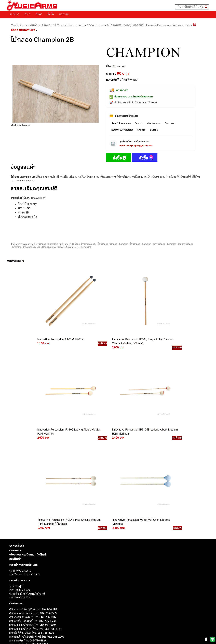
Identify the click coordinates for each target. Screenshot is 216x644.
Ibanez (13, 623)
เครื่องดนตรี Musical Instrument (62, 25)
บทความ (64, 14)
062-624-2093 (50, 498)
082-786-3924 (38, 529)
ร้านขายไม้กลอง (89, 244)
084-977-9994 (48, 514)
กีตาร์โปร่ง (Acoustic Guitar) (25, 589)
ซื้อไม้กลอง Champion (140, 244)
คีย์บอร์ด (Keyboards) (21, 593)
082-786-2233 (59, 541)
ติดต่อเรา (15, 439)
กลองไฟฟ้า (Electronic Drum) (25, 604)
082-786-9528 (40, 533)
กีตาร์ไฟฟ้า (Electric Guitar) (24, 585)
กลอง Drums (95, 25)
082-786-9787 (48, 537)
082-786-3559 (48, 502)
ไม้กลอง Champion (119, 244)
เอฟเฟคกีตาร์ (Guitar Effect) (24, 600)
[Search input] (190, 7)
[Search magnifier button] (206, 7)
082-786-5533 (47, 509)
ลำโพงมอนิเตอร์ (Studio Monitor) (27, 612)
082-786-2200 (56, 525)
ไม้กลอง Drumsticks (48, 244)
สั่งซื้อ (51, 14)
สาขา (28, 14)
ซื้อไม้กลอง (103, 244)
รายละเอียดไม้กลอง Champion (38, 247)
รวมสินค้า (15, 447)
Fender (13, 615)
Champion (119, 66)
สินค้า (39, 14)
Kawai (13, 627)
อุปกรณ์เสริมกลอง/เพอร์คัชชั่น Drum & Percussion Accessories (148, 25)
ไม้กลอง (76, 244)
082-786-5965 (55, 545)
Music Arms (19, 25)
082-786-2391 (55, 548)
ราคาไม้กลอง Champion (164, 244)
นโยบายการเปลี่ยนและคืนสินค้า (28, 443)
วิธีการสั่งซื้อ (17, 434)
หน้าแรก (15, 14)
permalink (86, 247)
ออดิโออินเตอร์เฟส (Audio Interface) (29, 608)
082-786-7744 (53, 517)
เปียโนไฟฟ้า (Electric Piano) (24, 596)
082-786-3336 (46, 521)
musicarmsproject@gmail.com (136, 146)
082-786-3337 (48, 506)
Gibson (13, 619)
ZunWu (60, 247)
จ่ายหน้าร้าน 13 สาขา (121, 124)
